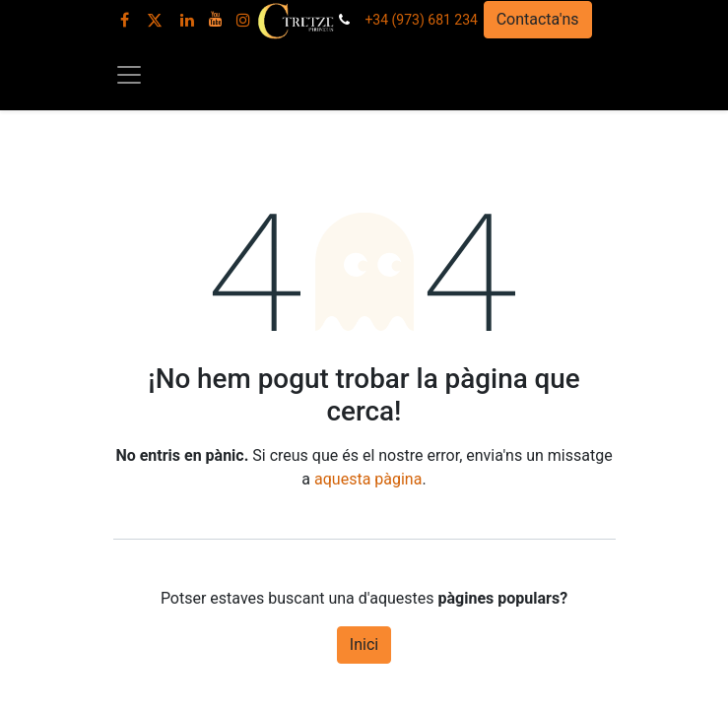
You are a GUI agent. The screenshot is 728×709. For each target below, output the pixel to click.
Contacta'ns (538, 19)
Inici (364, 645)
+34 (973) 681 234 (421, 20)
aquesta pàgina (368, 479)
